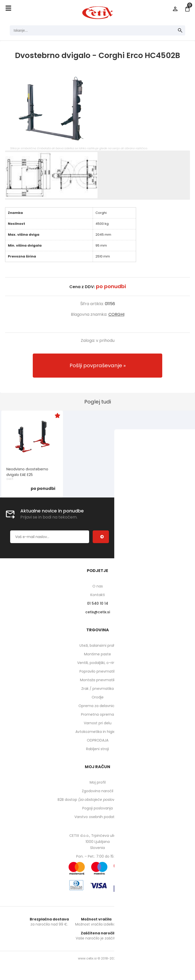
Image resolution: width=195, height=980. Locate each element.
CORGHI (116, 314)
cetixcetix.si (98, 612)
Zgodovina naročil (97, 791)
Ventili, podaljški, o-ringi (98, 663)
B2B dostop (98, 800)
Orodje (98, 697)
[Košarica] (187, 9)
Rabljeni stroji (97, 749)
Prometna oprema (97, 714)
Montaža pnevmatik (98, 680)
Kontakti (98, 595)
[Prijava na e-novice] (101, 537)
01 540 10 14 (98, 603)
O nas (98, 586)
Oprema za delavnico (98, 706)
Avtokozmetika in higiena (98, 732)
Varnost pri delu (98, 723)
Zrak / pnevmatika (97, 689)
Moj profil (98, 782)
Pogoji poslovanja (97, 808)
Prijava (175, 9)
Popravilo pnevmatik (97, 671)
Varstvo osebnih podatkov (97, 817)
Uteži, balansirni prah (97, 645)
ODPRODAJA (98, 740)
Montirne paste (97, 654)
